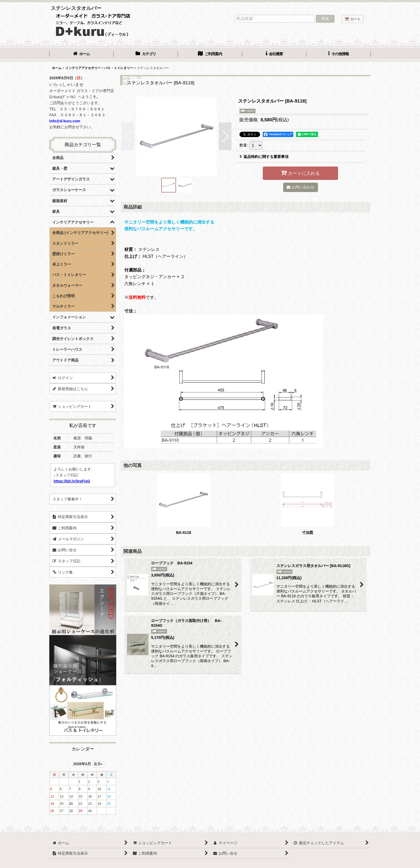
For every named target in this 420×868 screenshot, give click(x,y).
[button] (339, 54)
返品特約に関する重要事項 (264, 157)
